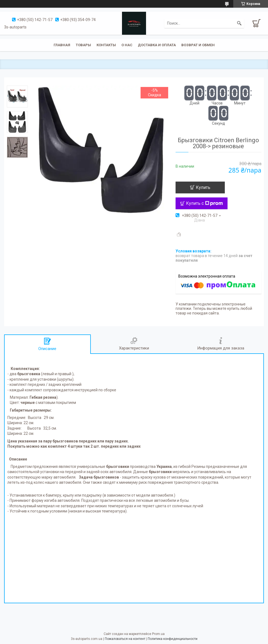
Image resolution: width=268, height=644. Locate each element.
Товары (83, 45)
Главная (62, 45)
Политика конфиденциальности (173, 639)
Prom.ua (158, 634)
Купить (203, 187)
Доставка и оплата (157, 45)
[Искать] (239, 23)
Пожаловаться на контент (125, 639)
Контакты (106, 45)
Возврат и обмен (198, 45)
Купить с (204, 203)
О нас (127, 45)
